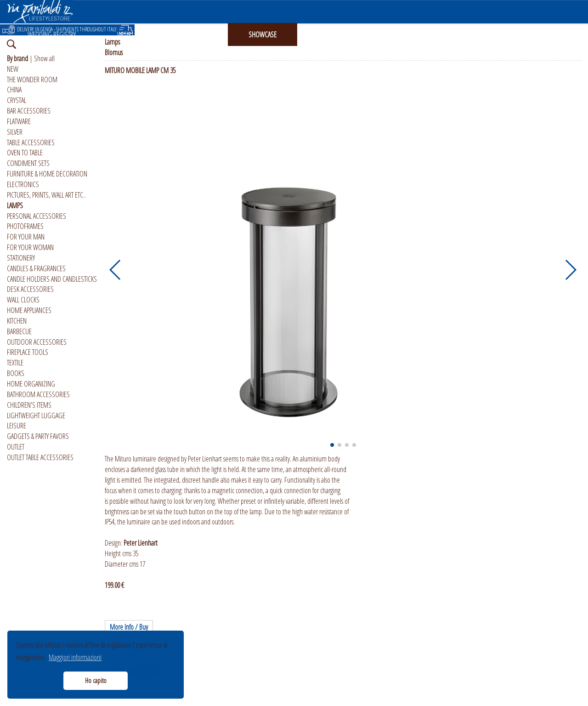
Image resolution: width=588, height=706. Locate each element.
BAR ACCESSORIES (29, 111)
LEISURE (17, 426)
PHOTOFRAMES (25, 226)
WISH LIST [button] (129, 34)
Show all (44, 58)
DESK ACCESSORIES (30, 289)
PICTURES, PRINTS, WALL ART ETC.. (46, 195)
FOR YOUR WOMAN (30, 247)
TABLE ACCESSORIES (31, 142)
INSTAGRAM (332, 34)
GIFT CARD (195, 34)
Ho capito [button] (96, 680)
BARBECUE (19, 331)
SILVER (15, 132)
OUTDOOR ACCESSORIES (37, 342)
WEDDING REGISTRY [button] (52, 34)
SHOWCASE (263, 34)
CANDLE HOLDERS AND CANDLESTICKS (52, 279)
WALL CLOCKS (23, 300)
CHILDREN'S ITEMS (29, 405)
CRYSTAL (17, 100)
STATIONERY (21, 258)
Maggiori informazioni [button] (75, 657)
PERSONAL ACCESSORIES (37, 216)
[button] (116, 270)
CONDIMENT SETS (28, 163)
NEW (13, 69)
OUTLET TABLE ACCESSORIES (40, 457)
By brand (17, 58)
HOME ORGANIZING (31, 384)
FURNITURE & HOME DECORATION (47, 174)
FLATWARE (19, 121)
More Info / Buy (129, 627)
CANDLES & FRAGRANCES (36, 268)
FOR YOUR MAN (26, 237)
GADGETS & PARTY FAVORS (38, 436)
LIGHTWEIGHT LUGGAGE (36, 416)
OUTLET (16, 447)
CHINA (14, 90)
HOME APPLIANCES (29, 310)
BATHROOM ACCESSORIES (38, 394)
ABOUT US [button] (400, 34)
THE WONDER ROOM (32, 80)
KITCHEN (17, 321)
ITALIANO (464, 34)
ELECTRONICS (23, 184)
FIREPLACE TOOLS (28, 352)
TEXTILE (15, 363)
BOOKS (16, 373)
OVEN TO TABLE (25, 153)
